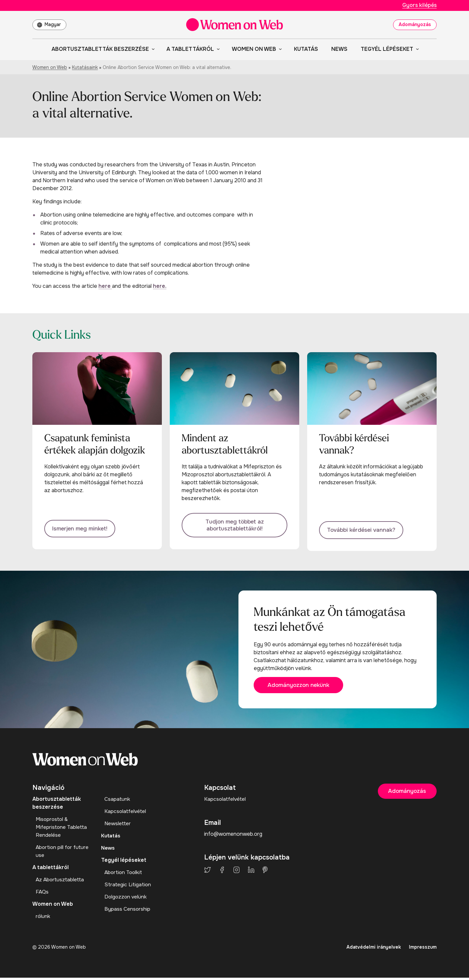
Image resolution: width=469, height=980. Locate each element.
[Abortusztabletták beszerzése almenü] (152, 49)
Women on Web (50, 67)
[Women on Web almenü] (279, 49)
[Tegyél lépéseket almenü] (416, 49)
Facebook (222, 872)
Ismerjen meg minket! (82, 529)
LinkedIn (251, 872)
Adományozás (415, 24)
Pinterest (265, 872)
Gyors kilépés (419, 5)
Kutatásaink (85, 67)
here (105, 286)
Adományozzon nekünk (303, 687)
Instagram (236, 872)
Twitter (207, 872)
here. (160, 286)
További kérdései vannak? (364, 529)
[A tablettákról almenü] (217, 49)
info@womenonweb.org (234, 836)
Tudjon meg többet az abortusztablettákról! (234, 526)
